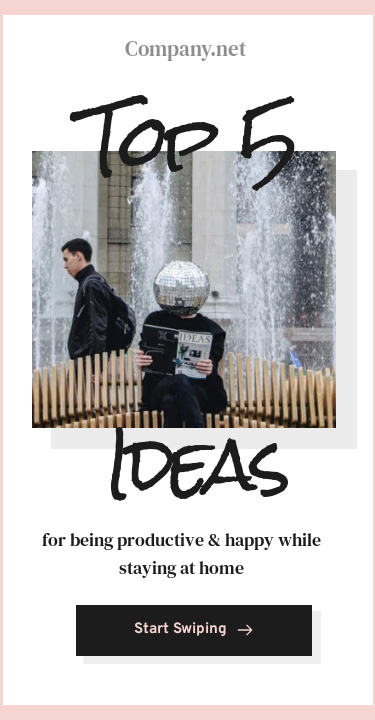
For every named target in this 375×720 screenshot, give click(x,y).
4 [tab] (217, 17)
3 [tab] (158, 17)
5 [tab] (275, 17)
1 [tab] (42, 17)
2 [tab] (100, 17)
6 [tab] (333, 17)
